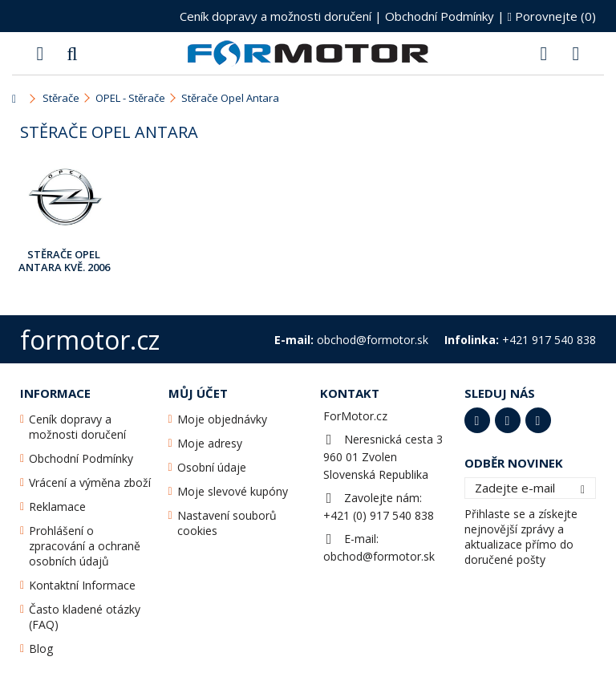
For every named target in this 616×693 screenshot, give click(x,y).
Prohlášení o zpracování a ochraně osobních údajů (85, 546)
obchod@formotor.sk (379, 556)
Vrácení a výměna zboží (90, 482)
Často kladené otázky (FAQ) (85, 617)
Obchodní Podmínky (440, 16)
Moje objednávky (222, 419)
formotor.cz (90, 340)
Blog (41, 648)
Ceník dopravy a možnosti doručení (276, 16)
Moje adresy (210, 443)
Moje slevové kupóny (233, 491)
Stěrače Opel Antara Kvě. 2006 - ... (64, 261)
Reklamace (57, 507)
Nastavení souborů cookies (227, 523)
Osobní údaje (212, 467)
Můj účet (198, 393)
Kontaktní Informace (82, 585)
